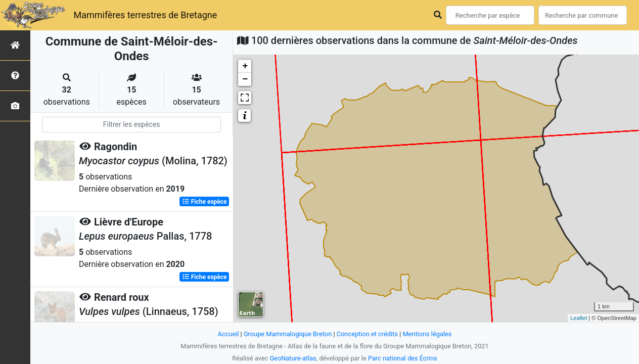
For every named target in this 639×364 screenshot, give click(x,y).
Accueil (229, 334)
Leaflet (579, 318)
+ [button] (245, 66)
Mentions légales (427, 334)
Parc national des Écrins (403, 358)
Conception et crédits (367, 334)
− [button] (245, 79)
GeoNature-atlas (293, 358)
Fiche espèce (204, 202)
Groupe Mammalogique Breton (288, 334)
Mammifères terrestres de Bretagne (145, 15)
